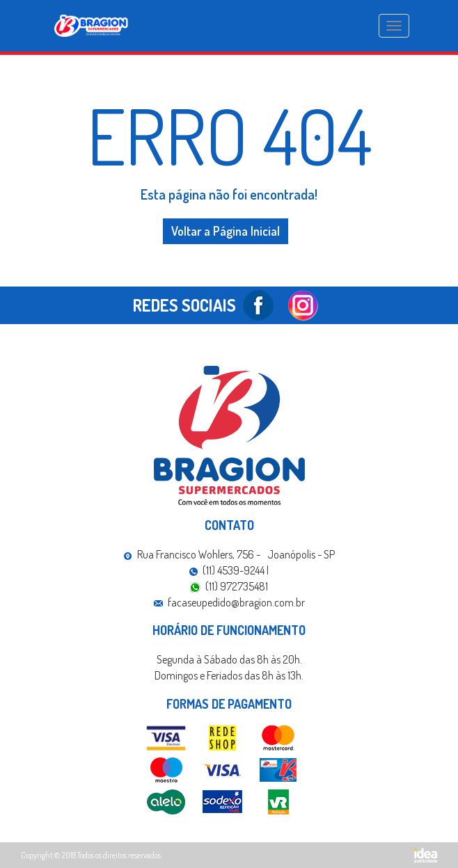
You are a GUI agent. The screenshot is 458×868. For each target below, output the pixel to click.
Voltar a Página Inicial (226, 231)
